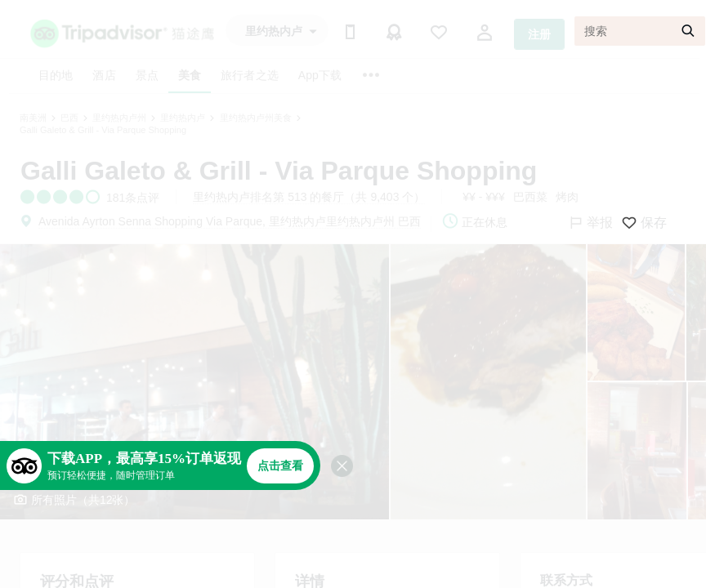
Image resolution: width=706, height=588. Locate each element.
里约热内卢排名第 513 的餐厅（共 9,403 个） (309, 197)
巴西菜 (530, 197)
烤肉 (567, 197)
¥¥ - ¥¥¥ (483, 197)
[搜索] (640, 31)
